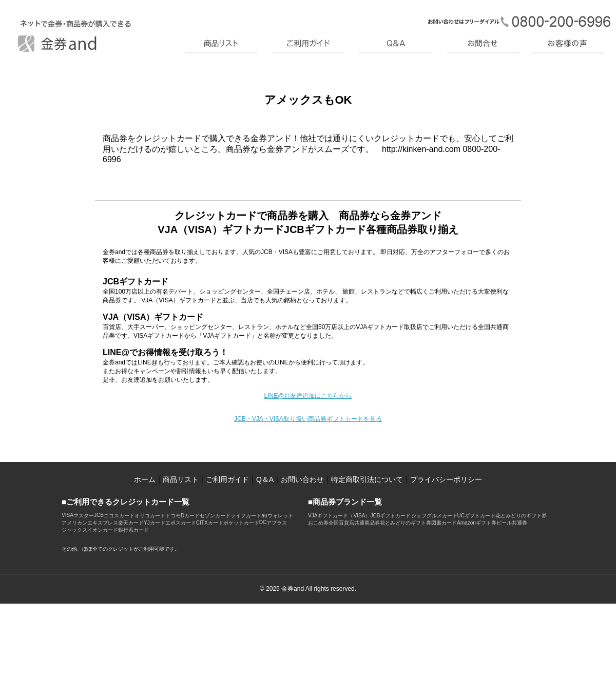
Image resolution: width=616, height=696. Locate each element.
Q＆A (265, 479)
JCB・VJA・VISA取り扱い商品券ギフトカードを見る (308, 419)
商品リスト (181, 479)
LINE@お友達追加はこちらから (308, 396)
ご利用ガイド (227, 479)
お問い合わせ (302, 479)
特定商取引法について (367, 479)
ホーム (145, 479)
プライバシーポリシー (446, 479)
